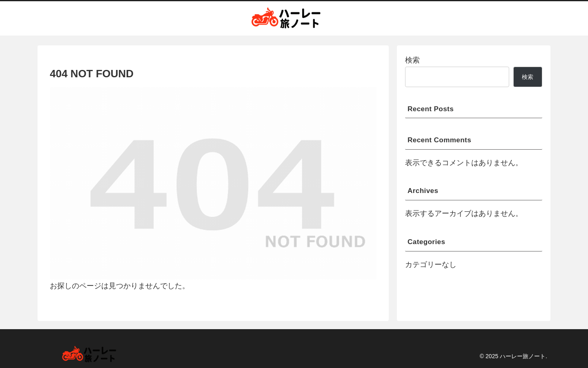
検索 (412, 60)
